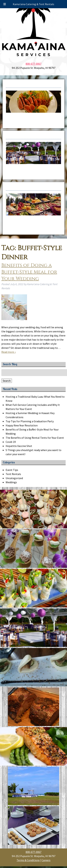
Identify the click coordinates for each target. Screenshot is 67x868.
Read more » (9, 352)
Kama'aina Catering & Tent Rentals (33, 4)
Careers (46, 860)
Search (7, 381)
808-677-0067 (33, 64)
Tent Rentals (13, 474)
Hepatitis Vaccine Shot (19, 446)
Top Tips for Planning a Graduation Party (30, 421)
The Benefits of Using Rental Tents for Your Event (35, 438)
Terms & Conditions (28, 860)
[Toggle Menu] (5, 4)
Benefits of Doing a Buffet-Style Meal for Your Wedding (29, 272)
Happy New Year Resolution (22, 425)
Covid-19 (11, 442)
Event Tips (12, 470)
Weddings (11, 482)
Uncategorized (14, 478)
